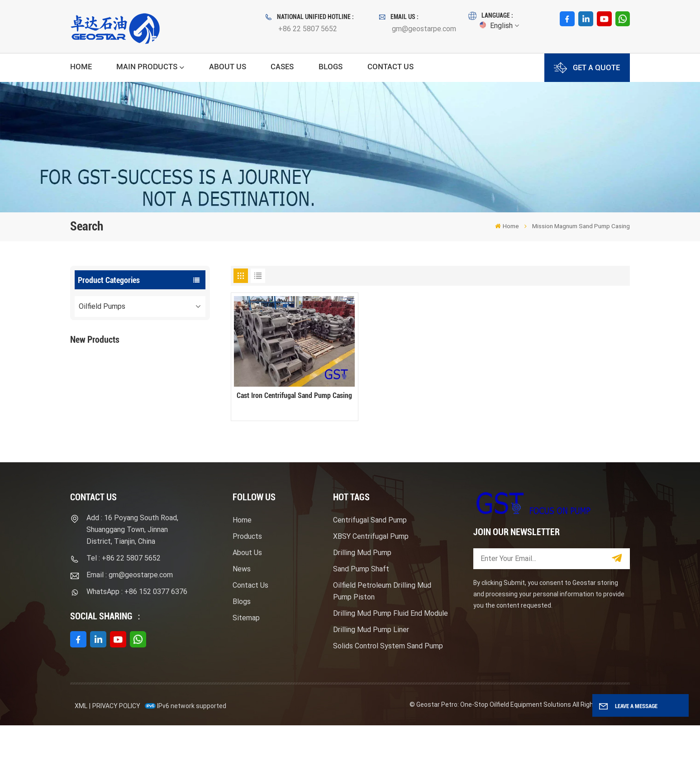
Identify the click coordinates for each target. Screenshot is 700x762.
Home (81, 67)
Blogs (331, 67)
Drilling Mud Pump (362, 589)
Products (247, 573)
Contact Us (390, 67)
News (242, 606)
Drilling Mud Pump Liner (371, 666)
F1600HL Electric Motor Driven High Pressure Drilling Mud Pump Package (160, 373)
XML (81, 742)
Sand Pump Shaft (361, 606)
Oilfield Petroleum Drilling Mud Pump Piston (382, 628)
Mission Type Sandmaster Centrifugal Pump (159, 429)
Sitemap (246, 654)
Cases (282, 67)
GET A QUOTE (587, 68)
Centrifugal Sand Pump (370, 557)
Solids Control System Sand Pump (388, 683)
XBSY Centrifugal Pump (371, 573)
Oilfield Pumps (102, 306)
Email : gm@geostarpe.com (130, 611)
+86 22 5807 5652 (308, 29)
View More (143, 392)
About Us (228, 67)
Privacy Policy (116, 742)
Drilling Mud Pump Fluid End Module (390, 650)
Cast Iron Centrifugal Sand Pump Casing (294, 395)
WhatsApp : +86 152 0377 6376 (137, 628)
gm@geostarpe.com (424, 29)
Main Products (147, 67)
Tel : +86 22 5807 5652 (124, 595)
